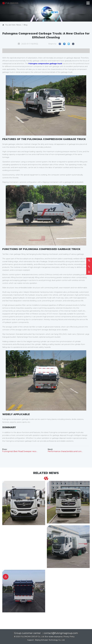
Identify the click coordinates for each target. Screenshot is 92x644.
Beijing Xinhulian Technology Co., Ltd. (50, 640)
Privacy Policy (69, 637)
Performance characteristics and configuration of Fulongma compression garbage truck (66, 451)
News (19, 25)
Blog (25, 25)
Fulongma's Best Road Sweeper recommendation (20, 451)
